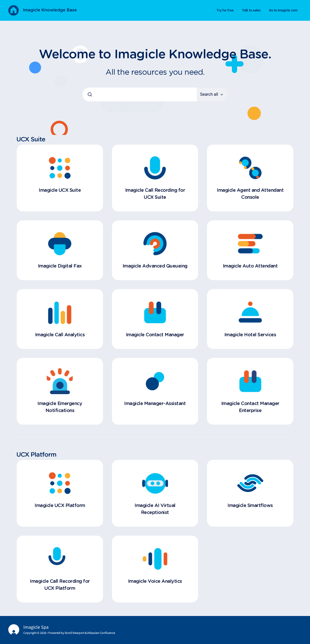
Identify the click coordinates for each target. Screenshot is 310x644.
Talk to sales (251, 10)
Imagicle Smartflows (250, 506)
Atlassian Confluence (101, 633)
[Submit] (90, 94)
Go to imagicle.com (283, 10)
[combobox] (140, 94)
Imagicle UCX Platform (60, 506)
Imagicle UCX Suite (60, 190)
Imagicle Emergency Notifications (60, 407)
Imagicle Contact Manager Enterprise (250, 407)
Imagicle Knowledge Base (50, 10)
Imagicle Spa (36, 627)
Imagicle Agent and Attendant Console (250, 194)
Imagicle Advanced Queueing (155, 266)
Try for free (225, 10)
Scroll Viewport (75, 633)
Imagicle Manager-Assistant (155, 404)
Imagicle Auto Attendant (250, 266)
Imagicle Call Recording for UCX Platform (60, 585)
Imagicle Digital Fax (60, 266)
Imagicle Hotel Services (250, 335)
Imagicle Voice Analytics (155, 581)
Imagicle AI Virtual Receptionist (155, 509)
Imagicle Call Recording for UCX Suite (155, 194)
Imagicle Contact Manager (155, 335)
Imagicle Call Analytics (60, 335)
